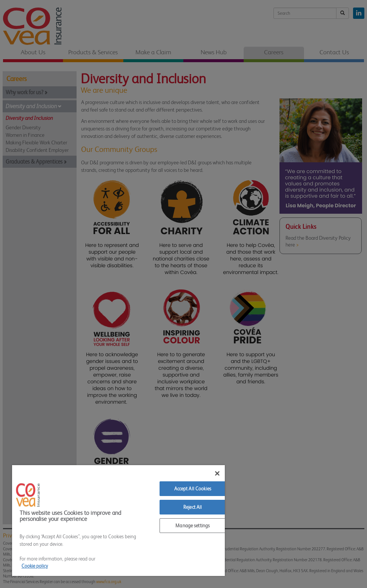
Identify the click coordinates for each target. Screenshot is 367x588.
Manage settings (193, 526)
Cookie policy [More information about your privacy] (35, 566)
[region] (118, 521)
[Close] (217, 473)
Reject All (193, 507)
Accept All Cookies (193, 489)
